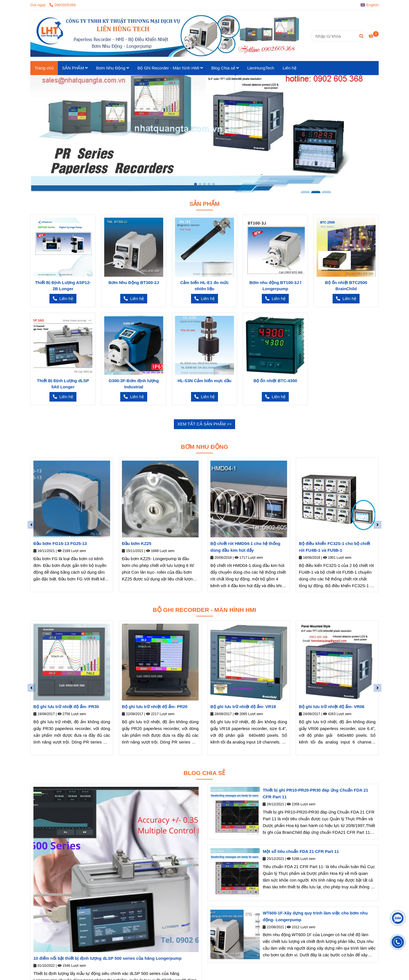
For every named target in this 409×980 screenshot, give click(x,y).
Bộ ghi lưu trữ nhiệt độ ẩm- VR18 (243, 707)
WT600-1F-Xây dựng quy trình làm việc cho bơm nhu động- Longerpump (315, 916)
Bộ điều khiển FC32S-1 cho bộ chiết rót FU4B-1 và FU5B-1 (335, 547)
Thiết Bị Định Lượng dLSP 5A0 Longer (63, 384)
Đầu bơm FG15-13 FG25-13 (60, 543)
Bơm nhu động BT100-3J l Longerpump (275, 286)
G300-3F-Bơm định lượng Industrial (134, 384)
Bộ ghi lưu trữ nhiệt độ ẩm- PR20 (155, 707)
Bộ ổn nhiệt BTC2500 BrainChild (346, 286)
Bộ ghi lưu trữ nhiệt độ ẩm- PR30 (66, 707)
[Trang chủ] (165, 36)
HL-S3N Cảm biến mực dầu (204, 381)
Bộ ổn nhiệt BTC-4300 (275, 381)
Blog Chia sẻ (225, 68)
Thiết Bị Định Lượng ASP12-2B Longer (63, 286)
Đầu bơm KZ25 (137, 543)
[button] (371, 5)
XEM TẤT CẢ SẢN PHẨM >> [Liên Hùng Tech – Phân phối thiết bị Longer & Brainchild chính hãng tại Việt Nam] (204, 424)
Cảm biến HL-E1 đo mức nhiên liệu (205, 286)
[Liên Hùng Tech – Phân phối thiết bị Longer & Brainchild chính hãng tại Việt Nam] (374, 36)
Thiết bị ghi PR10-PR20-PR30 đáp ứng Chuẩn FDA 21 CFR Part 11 (315, 793)
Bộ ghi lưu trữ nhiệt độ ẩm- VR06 (332, 707)
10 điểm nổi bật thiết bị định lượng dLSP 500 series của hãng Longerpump (107, 958)
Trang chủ (44, 68)
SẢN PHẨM (75, 68)
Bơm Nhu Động (113, 68)
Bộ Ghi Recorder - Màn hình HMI (170, 68)
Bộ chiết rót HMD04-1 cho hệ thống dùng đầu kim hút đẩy (245, 547)
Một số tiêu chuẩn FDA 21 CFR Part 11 (301, 851)
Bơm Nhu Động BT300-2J (134, 282)
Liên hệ (289, 68)
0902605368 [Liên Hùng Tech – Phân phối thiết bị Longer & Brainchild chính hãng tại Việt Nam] (63, 5)
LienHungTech (261, 68)
